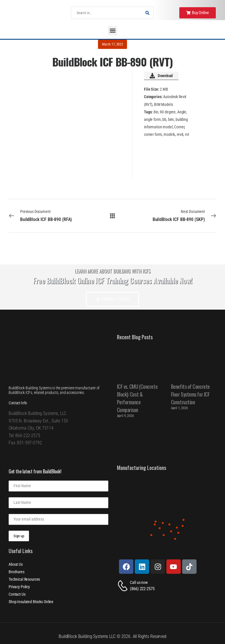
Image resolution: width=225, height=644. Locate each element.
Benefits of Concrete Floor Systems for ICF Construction (190, 394)
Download (161, 76)
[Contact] (124, 586)
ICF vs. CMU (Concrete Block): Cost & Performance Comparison (137, 398)
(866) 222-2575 (142, 589)
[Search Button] (147, 13)
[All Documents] (112, 215)
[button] (112, 31)
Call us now (139, 582)
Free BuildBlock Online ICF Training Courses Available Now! (113, 280)
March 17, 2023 (112, 44)
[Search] (106, 13)
